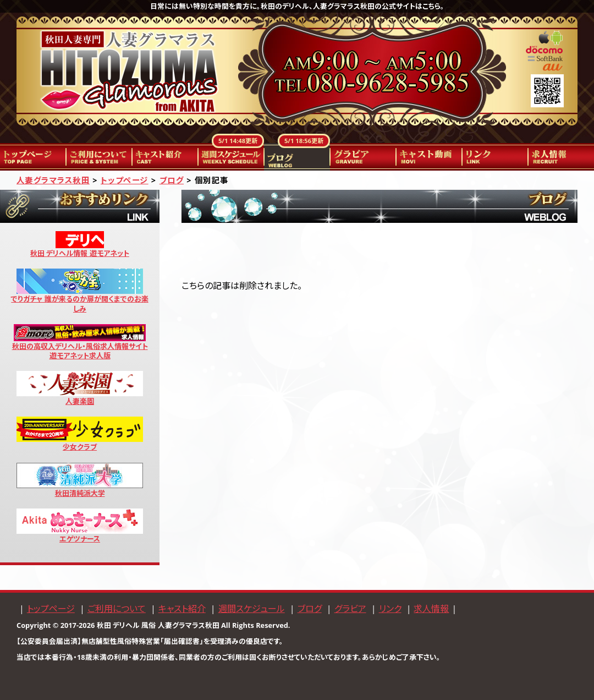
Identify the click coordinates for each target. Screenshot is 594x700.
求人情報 (561, 157)
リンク (495, 157)
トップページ (33, 157)
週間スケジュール (231, 157)
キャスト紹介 (165, 157)
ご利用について (99, 157)
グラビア (363, 157)
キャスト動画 (429, 157)
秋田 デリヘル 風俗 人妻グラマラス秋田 (158, 625)
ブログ (297, 157)
